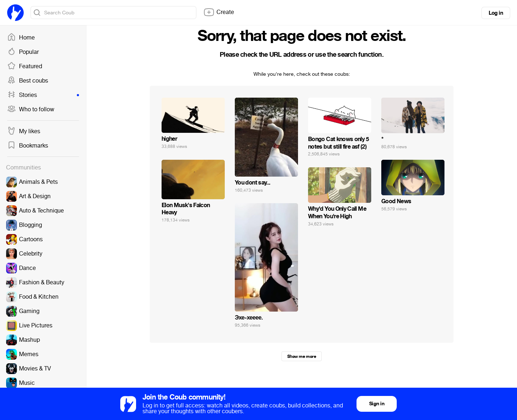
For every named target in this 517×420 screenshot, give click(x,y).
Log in (496, 13)
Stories (43, 95)
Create (219, 12)
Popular (23, 52)
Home (21, 38)
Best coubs (28, 81)
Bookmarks (28, 146)
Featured (25, 66)
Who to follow (31, 109)
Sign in (377, 404)
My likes (24, 131)
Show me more (302, 356)
